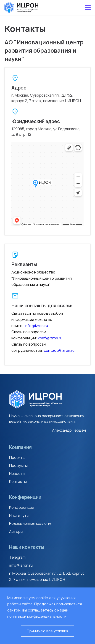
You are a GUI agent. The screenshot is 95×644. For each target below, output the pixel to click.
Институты (19, 515)
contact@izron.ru (59, 350)
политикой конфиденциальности (37, 616)
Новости (17, 474)
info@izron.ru (36, 326)
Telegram (17, 557)
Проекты (17, 457)
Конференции (22, 507)
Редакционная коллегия (31, 523)
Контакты (18, 482)
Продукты (18, 465)
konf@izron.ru (50, 338)
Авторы (16, 531)
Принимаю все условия (47, 631)
